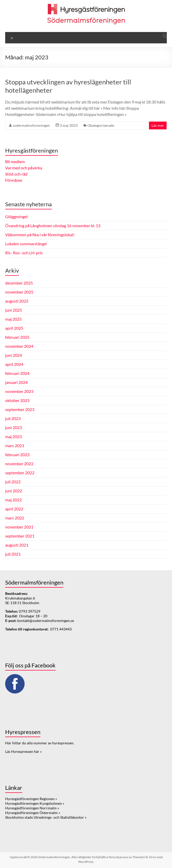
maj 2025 (13, 319)
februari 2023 (17, 455)
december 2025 (19, 283)
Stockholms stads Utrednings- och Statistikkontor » (46, 817)
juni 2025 (14, 310)
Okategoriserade (101, 125)
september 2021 (20, 536)
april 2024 (14, 364)
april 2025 (14, 328)
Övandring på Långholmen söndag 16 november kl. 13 (53, 226)
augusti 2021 (17, 545)
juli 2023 (13, 418)
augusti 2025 (17, 301)
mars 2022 (15, 518)
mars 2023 (15, 445)
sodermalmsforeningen (31, 125)
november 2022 (19, 464)
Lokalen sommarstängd (26, 244)
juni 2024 (14, 355)
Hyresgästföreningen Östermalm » (33, 813)
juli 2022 (13, 482)
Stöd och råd (16, 174)
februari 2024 (17, 373)
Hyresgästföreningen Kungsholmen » (35, 803)
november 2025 (19, 292)
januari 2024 (16, 382)
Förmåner (14, 180)
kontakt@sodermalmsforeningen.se (46, 621)
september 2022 (20, 473)
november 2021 (19, 527)
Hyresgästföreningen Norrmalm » (32, 808)
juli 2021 (13, 554)
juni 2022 (14, 491)
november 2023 (19, 391)
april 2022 (14, 509)
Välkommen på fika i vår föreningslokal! (40, 235)
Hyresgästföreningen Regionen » (31, 799)
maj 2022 (13, 500)
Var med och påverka (24, 168)
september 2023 (20, 409)
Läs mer (158, 125)
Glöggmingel (16, 216)
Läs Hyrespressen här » (23, 751)
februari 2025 (17, 337)
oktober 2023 (17, 400)
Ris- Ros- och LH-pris (24, 253)
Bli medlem (15, 161)
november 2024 (19, 346)
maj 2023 (13, 436)
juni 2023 (14, 427)
